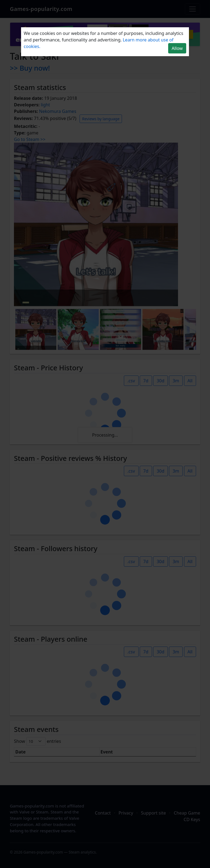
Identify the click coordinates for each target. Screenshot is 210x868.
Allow (177, 48)
